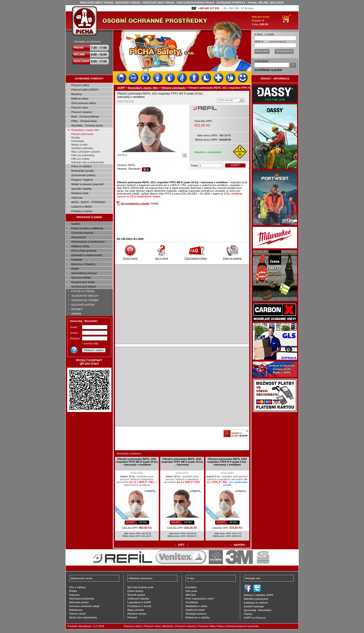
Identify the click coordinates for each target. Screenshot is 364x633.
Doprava (74, 595)
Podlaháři (77, 260)
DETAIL (143, 522)
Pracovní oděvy (80, 85)
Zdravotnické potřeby (84, 175)
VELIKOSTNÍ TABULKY (85, 296)
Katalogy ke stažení (256, 603)
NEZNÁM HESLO (277, 42)
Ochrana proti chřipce (84, 287)
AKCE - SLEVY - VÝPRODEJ (88, 202)
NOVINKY (77, 309)
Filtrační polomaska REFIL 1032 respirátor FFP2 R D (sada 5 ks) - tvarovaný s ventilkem (227, 462)
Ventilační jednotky (82, 148)
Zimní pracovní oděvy (84, 103)
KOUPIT (235, 165)
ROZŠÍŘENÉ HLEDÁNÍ (268, 70)
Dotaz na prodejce (232, 257)
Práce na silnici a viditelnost (87, 228)
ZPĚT (181, 545)
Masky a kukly (80, 145)
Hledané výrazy (137, 614)
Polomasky (78, 141)
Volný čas (77, 198)
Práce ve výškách (82, 166)
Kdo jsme (192, 591)
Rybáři (75, 269)
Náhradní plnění (79, 602)
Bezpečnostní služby (83, 282)
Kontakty (191, 587)
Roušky (76, 137)
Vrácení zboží (78, 614)
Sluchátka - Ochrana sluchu (87, 125)
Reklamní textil (80, 193)
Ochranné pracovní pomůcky (242, 626)
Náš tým (191, 595)
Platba (73, 591)
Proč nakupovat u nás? (200, 599)
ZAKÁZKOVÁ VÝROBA (85, 300)
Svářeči (76, 224)
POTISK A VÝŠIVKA (83, 291)
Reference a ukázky (198, 617)
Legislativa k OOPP (139, 602)
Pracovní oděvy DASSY (85, 90)
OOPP (121, 88)
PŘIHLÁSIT (262, 51)
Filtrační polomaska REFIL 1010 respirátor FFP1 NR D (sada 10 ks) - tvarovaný (182, 462)
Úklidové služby (80, 246)
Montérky (77, 94)
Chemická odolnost (82, 233)
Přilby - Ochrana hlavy (84, 121)
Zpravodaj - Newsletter (258, 610)
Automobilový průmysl (84, 273)
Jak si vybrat (162, 257)
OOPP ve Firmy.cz (255, 618)
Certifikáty (192, 602)
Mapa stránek (136, 610)
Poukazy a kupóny (82, 211)
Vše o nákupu (78, 587)
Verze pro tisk (226, 100)
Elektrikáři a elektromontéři (87, 255)
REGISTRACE (284, 51)
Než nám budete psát (140, 587)
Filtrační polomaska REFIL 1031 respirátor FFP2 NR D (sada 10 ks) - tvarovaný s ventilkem (137, 462)
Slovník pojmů (130, 257)
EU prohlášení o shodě (135, 204)
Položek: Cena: (261, 21)
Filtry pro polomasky (83, 155)
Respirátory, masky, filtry (85, 130)
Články (248, 614)
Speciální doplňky (82, 189)
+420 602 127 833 (209, 8)
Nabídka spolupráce (256, 599)
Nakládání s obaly (197, 606)
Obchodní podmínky (82, 599)
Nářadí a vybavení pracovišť (88, 184)
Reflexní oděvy (80, 99)
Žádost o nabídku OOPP (259, 595)
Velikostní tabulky (138, 599)
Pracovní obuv (80, 108)
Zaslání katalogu (254, 606)
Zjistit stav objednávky (83, 617)
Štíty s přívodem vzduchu (86, 152)
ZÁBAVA (76, 314)
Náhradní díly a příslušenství (88, 162)
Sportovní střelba (81, 278)
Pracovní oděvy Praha (211, 626)
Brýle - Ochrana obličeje (85, 117)
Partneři (132, 617)
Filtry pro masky (81, 159)
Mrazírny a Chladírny (83, 264)
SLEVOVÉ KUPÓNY (83, 305)
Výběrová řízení (195, 610)
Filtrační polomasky (83, 134)
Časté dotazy (135, 591)
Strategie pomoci (196, 614)
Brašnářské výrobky (83, 171)
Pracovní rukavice (82, 112)
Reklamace (76, 610)
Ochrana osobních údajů (84, 606)
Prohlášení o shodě (139, 606)
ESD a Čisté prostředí (84, 251)
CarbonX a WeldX (82, 207)
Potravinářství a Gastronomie (88, 242)
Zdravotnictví (79, 237)
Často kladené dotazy (196, 257)
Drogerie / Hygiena (82, 180)
